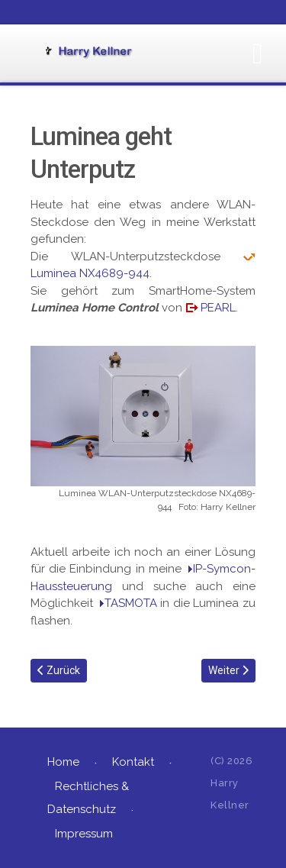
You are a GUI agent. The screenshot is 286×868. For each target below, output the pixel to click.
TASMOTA (131, 603)
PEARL (218, 308)
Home (63, 762)
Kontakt (133, 762)
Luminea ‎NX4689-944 (90, 273)
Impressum (84, 834)
